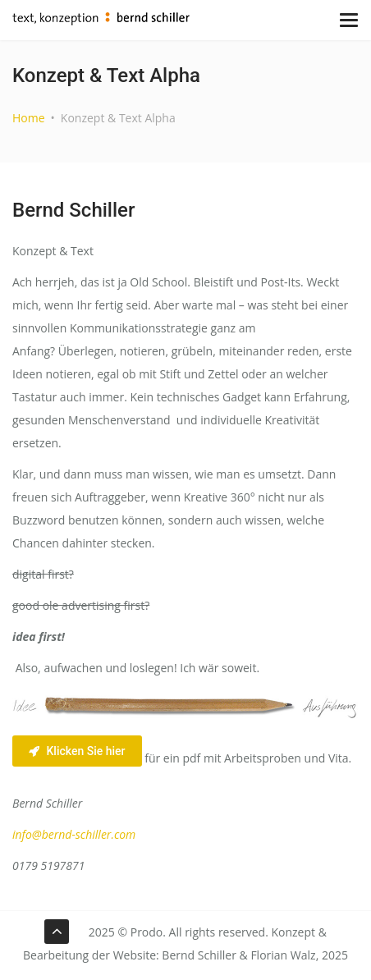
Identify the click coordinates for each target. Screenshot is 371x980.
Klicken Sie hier (77, 751)
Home (29, 118)
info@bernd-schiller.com (74, 834)
